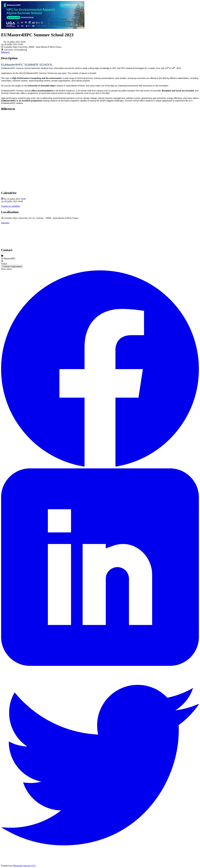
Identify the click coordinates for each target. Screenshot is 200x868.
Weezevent (18, 866)
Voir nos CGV (29, 866)
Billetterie (6, 52)
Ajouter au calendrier (11, 206)
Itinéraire (5, 223)
